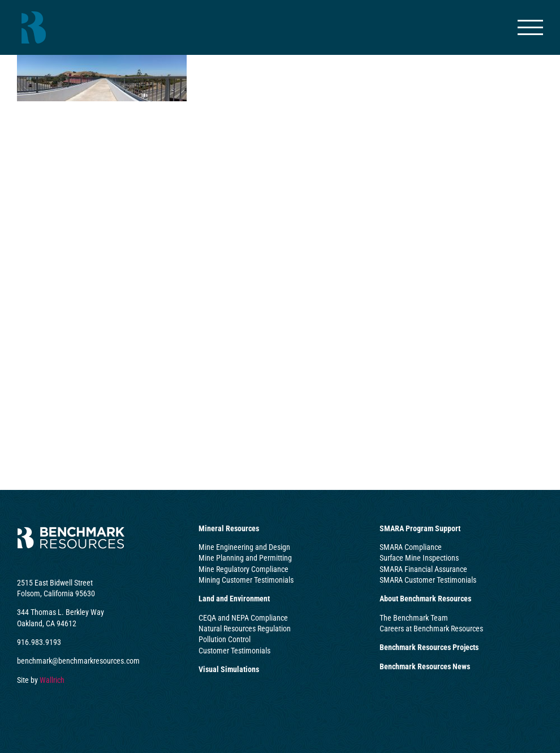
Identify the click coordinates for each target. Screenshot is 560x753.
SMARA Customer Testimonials (428, 580)
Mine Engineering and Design (244, 547)
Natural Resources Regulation (245, 629)
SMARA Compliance (411, 547)
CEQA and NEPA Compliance (243, 618)
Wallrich (52, 680)
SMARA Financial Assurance (423, 569)
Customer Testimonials (234, 651)
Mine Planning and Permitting (245, 558)
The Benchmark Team (414, 618)
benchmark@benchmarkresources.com (78, 661)
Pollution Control (225, 639)
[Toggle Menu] (531, 27)
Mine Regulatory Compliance (244, 569)
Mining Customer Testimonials (246, 580)
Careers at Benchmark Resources (431, 629)
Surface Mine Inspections (419, 558)
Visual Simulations (229, 669)
